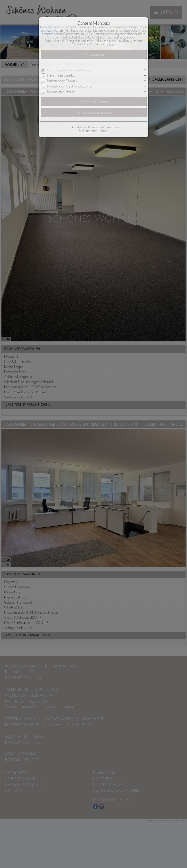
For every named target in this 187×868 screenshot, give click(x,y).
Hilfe (111, 44)
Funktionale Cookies (61, 76)
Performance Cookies (62, 81)
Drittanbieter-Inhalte (61, 92)
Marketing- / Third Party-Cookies (70, 87)
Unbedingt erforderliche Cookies (70, 70)
